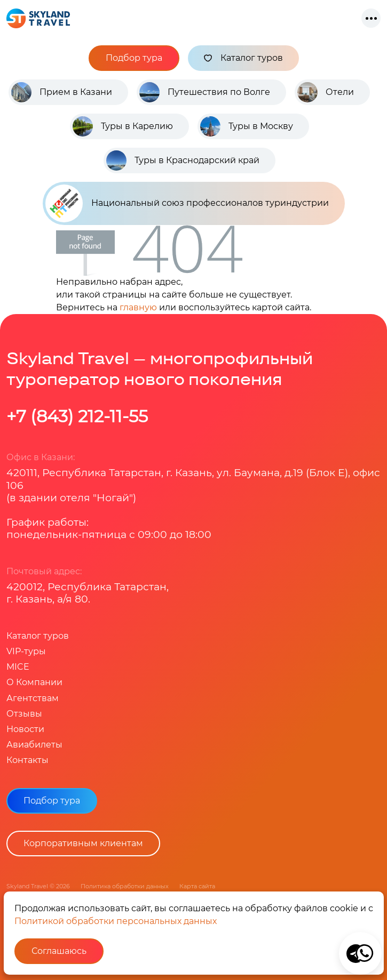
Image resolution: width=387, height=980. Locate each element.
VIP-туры (26, 651)
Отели (340, 92)
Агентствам (33, 698)
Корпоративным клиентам (83, 843)
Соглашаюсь (59, 951)
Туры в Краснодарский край (197, 160)
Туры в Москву (261, 126)
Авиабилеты (34, 745)
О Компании (34, 682)
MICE (18, 667)
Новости (25, 729)
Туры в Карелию (137, 126)
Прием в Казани (76, 92)
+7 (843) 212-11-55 (77, 416)
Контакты (27, 760)
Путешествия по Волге (219, 92)
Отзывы (24, 714)
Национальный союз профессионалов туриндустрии (187, 203)
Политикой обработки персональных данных (116, 921)
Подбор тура (134, 58)
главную (138, 307)
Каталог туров (243, 58)
